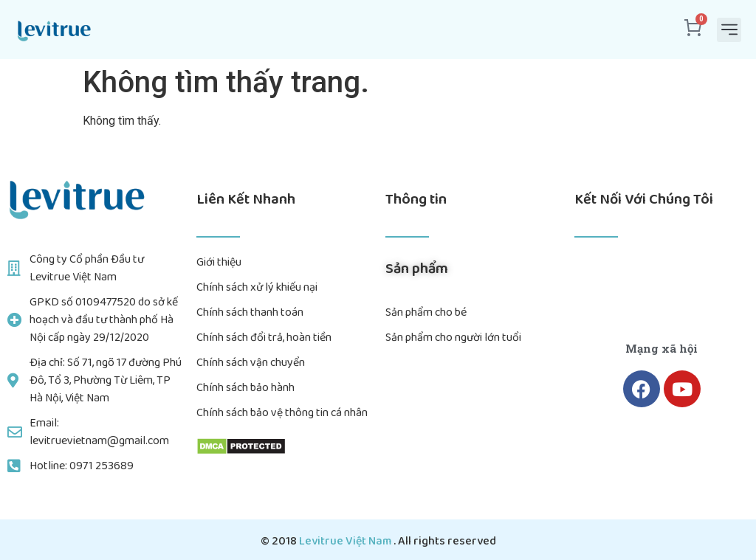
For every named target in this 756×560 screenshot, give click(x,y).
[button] (729, 30)
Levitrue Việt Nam (346, 541)
